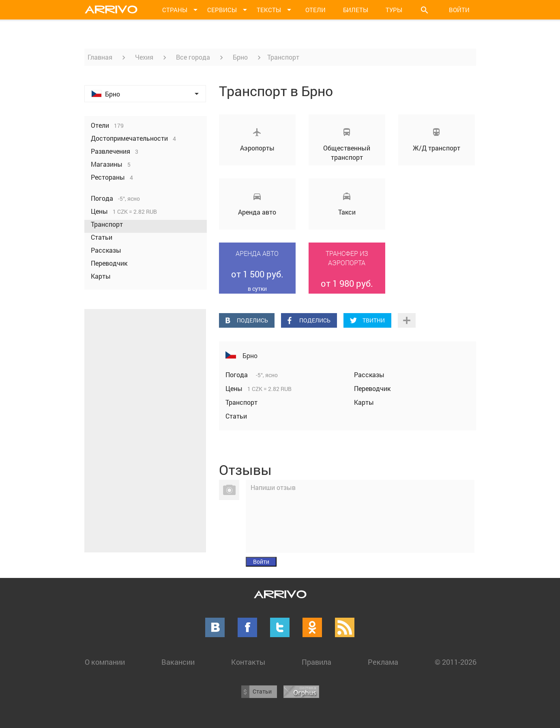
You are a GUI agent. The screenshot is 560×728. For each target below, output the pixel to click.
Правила (316, 662)
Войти (459, 10)
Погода (237, 375)
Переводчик (372, 388)
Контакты (248, 662)
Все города (193, 57)
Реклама (383, 662)
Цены (235, 388)
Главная (100, 57)
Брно (240, 57)
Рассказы (369, 375)
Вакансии (178, 662)
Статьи (236, 416)
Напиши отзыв (273, 487)
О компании (105, 662)
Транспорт (241, 402)
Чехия (144, 57)
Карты (364, 402)
